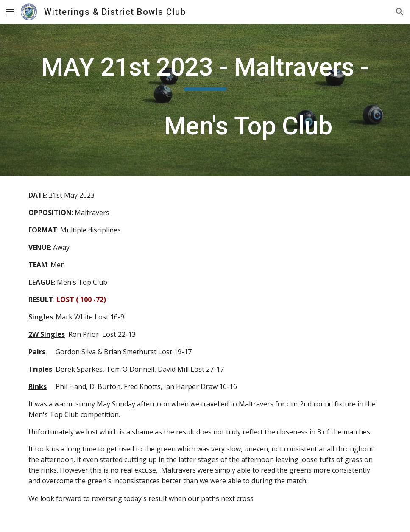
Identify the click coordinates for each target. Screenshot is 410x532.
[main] (205, 100)
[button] (10, 12)
